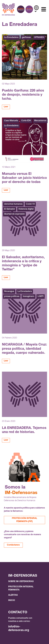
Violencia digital (26, 209)
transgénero (28, 297)
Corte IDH (26, 121)
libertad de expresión (14, 214)
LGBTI (41, 297)
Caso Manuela (11, 121)
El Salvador (10, 209)
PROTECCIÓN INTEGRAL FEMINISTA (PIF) (24, 520)
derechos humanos (13, 204)
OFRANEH (39, 38)
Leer (6, 107)
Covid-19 (30, 204)
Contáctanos (13, 545)
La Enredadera (11, 38)
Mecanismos (40, 121)
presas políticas (12, 297)
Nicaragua (9, 292)
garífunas (26, 38)
